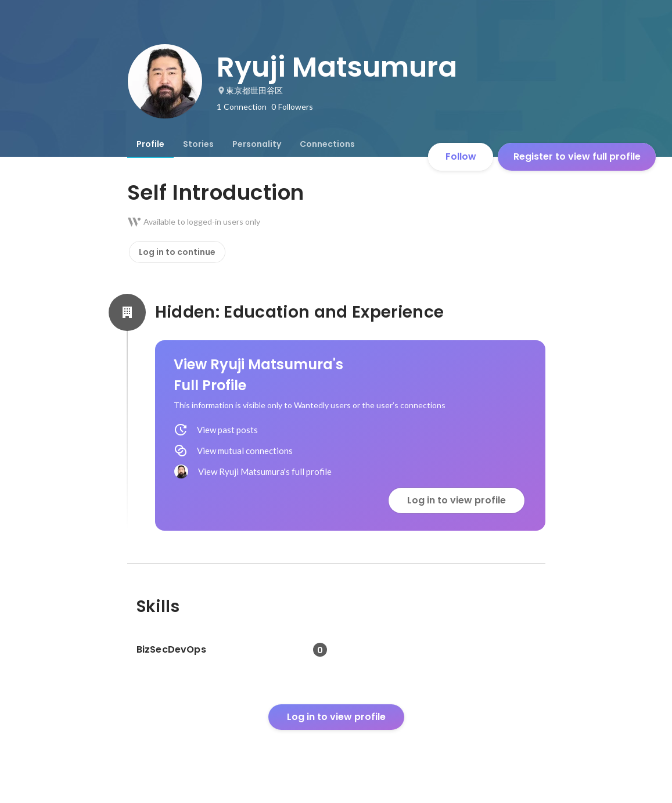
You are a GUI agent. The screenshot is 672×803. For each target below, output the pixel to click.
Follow (461, 156)
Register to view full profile (577, 156)
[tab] (150, 144)
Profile (150, 144)
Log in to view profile (457, 500)
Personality (257, 144)
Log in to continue (177, 252)
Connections (327, 144)
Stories (198, 144)
